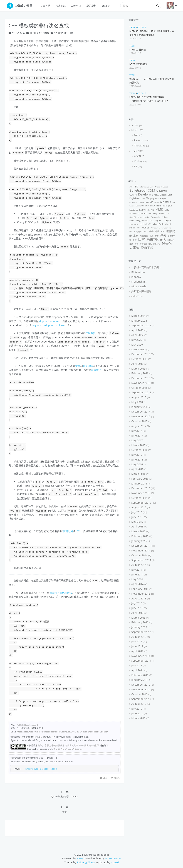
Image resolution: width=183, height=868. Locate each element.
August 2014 (139, 565)
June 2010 (137, 713)
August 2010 (139, 704)
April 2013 (137, 613)
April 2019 (137, 364)
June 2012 (137, 646)
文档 (78, 366)
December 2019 (141, 354)
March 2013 (138, 618)
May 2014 (137, 579)
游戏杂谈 (143, 244)
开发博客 (88, 366)
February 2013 (140, 622)
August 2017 (139, 426)
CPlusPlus (60, 33)
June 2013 (137, 608)
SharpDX (167, 220)
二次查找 (91, 333)
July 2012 (137, 641)
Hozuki (115, 862)
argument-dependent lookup (50, 325)
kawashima (166, 228)
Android (158, 187)
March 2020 (138, 349)
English (106, 6)
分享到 (116, 778)
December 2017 (141, 412)
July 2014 (137, 570)
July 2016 (137, 455)
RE (136, 166)
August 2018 (139, 397)
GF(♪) (156, 202)
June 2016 (137, 460)
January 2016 (139, 484)
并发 (157, 236)
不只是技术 (138, 232)
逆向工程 (147, 248)
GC (152, 202)
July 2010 (137, 709)
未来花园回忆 (156, 239)
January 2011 (139, 680)
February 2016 (140, 479)
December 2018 (141, 378)
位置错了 (96, 370)
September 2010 (141, 699)
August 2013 (139, 598)
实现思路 (68, 531)
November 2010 (141, 689)
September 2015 (141, 503)
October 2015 (139, 498)
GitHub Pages (113, 858)
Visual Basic (158, 224)
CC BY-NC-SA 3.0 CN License (68, 749)
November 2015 (141, 493)
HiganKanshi (139, 286)
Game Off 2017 (142, 206)
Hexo (159, 206)
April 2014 (137, 584)
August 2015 (139, 507)
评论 (105, 778)
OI (168, 213)
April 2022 (137, 335)
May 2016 (137, 464)
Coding (44, 33)
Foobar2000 (144, 202)
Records (139, 140)
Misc (134, 130)
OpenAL (133, 217)
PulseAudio (155, 217)
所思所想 (91, 6)
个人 (146, 232)
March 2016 (138, 474)
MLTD (159, 209)
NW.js (155, 213)
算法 (150, 244)
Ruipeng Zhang (86, 862)
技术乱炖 (61, 6)
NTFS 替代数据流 (138, 64)
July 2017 (137, 431)
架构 (131, 244)
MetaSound (134, 213)
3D (137, 186)
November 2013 (141, 594)
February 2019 (140, 373)
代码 (78, 531)
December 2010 (141, 685)
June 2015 (137, 517)
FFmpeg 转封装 (138, 50)
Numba (162, 213)
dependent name (50, 321)
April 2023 (137, 330)
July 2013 (137, 603)
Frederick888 (139, 282)
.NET (131, 187)
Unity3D (148, 224)
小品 (151, 236)
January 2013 (139, 627)
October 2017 (139, 421)
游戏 (137, 244)
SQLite (158, 221)
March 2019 (138, 369)
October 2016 (139, 450)
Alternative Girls (147, 187)
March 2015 (138, 531)
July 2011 (137, 665)
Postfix (146, 217)
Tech (33, 33)
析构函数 (171, 240)
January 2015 (139, 541)
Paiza (140, 217)
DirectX (155, 195)
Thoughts (140, 145)
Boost (165, 187)
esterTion (137, 296)
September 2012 (141, 632)
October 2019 (139, 359)
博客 (162, 232)
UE (141, 224)
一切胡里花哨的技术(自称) (146, 267)
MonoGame (146, 213)
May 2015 (137, 522)
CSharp (133, 195)
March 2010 (138, 718)
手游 (135, 240)
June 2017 (137, 436)
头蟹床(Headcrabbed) (28, 725)
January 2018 (139, 407)
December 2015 (141, 488)
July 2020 (137, 340)
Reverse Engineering (139, 220)
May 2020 (137, 345)
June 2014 (137, 574)
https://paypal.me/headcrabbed (41, 769)
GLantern (165, 202)
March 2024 (138, 316)
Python (165, 217)
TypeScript (134, 224)
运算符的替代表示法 (61, 593)
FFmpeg (150, 198)
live (131, 232)
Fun (136, 135)
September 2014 (141, 560)
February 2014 (140, 589)
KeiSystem (144, 210)
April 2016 (137, 469)
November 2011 (141, 656)
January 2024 (139, 321)
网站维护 (157, 244)
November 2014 (141, 550)
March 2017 (138, 445)
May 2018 (137, 402)
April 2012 (137, 651)
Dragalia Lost (166, 195)
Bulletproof (138, 190)
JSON (165, 206)
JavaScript (134, 210)
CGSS (151, 191)
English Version (137, 198)
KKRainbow (138, 272)
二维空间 (76, 6)
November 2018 (141, 383)
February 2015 (140, 536)
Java (170, 206)
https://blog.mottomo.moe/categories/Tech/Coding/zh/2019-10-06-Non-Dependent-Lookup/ (62, 732)
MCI (153, 210)
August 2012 (139, 637)
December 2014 (141, 546)
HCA (153, 206)
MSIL (167, 210)
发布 (136, 235)
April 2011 (137, 670)
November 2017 (141, 416)
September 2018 (141, 392)
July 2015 (137, 512)
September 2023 (141, 325)
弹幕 (163, 235)
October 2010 (139, 694)
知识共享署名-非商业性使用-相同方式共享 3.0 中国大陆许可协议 (69, 745)
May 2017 (137, 440)
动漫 (157, 231)
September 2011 (141, 661)
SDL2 (152, 220)
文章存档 (45, 6)
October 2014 (139, 555)
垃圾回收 (144, 236)
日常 (71, 33)
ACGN (135, 125)
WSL (139, 228)
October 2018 (139, 388)
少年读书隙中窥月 (141, 291)
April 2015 (137, 526)
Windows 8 (155, 228)
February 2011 (140, 675)
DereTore (144, 194)
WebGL (146, 228)
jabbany (136, 277)
